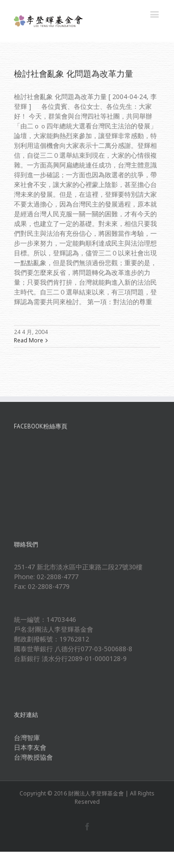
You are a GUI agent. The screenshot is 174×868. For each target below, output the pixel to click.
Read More (29, 340)
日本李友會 (30, 747)
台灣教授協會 (33, 757)
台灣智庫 (27, 738)
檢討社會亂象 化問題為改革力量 (74, 73)
